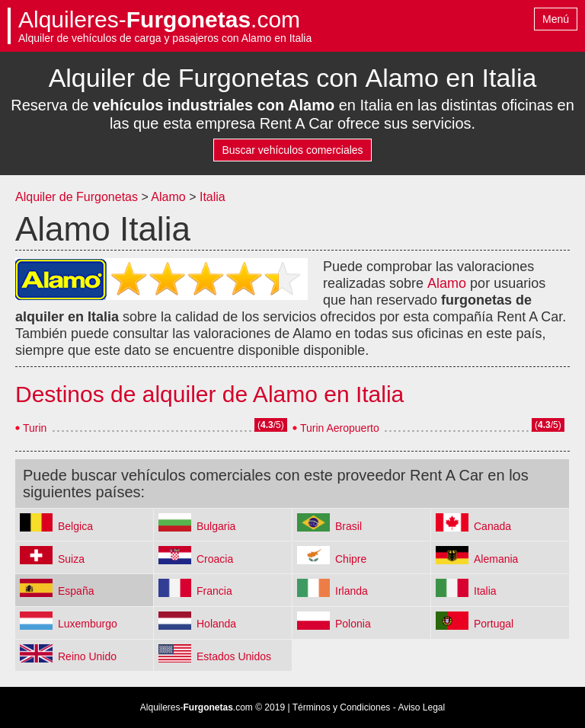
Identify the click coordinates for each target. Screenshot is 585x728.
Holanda (216, 624)
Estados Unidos (234, 656)
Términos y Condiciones (342, 707)
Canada (492, 526)
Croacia (215, 559)
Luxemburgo (88, 624)
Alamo (168, 197)
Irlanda (352, 591)
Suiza (71, 559)
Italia (213, 197)
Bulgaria (216, 526)
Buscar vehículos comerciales (292, 150)
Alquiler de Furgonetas (77, 197)
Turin (35, 428)
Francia (214, 591)
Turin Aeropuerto (340, 428)
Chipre (351, 559)
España (76, 591)
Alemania (496, 559)
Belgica (75, 526)
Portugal (494, 624)
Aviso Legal (421, 707)
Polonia (353, 624)
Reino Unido (87, 656)
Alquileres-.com (159, 20)
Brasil (348, 526)
